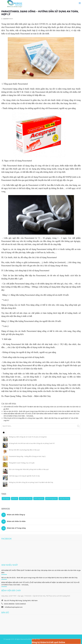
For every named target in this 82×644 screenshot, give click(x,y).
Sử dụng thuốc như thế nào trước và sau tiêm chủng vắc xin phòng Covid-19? (32, 443)
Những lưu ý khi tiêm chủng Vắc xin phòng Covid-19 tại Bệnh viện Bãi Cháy (31, 482)
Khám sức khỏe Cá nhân (16, 521)
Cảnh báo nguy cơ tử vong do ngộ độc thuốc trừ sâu (24, 476)
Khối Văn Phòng (64, 498)
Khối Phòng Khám (52, 498)
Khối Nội (15, 498)
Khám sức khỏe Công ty (16, 515)
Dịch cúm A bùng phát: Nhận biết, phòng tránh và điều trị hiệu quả (29, 469)
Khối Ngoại (6, 498)
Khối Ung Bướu (39, 498)
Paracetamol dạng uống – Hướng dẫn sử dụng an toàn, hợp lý (27, 456)
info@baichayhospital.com (13, 607)
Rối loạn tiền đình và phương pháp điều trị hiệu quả (24, 450)
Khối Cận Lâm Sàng (26, 498)
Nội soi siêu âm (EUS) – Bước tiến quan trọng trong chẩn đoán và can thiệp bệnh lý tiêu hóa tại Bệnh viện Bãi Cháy (42, 411)
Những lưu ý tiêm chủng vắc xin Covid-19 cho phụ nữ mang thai (28, 437)
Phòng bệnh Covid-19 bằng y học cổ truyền (22, 463)
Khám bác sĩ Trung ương (16, 528)
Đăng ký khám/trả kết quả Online (48, 642)
